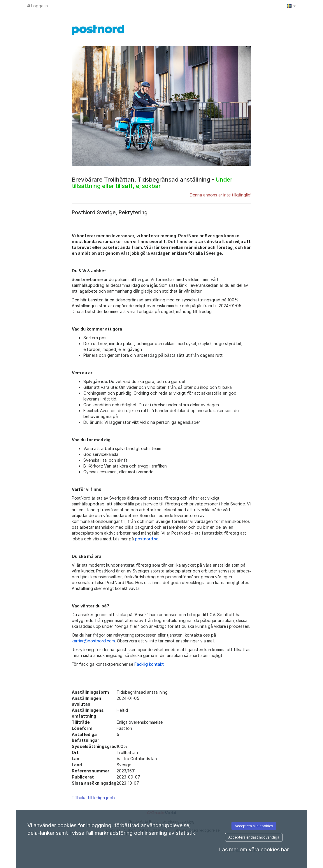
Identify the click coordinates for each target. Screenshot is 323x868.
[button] (291, 6)
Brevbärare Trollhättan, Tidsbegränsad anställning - (152, 183)
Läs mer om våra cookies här (254, 849)
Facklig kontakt (149, 664)
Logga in (38, 6)
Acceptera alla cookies (254, 826)
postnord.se (147, 539)
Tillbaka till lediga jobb (93, 798)
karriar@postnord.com (93, 641)
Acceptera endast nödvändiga (254, 837)
